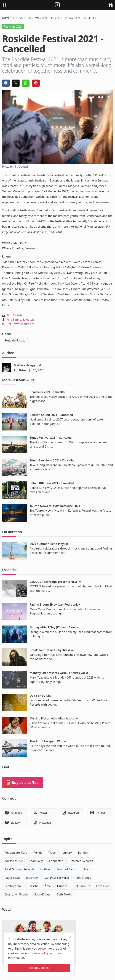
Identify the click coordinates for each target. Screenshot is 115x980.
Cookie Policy (40, 953)
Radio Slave (12, 878)
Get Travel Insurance (20, 324)
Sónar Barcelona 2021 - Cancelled (53, 460)
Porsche (33, 886)
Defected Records (81, 861)
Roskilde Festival (15, 340)
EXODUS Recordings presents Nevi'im (55, 582)
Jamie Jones (83, 878)
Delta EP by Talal (41, 696)
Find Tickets (14, 315)
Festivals (19, 18)
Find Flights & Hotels (20, 320)
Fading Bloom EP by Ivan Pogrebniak (55, 605)
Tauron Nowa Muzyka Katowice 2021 (55, 506)
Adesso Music (14, 861)
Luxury (67, 853)
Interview (32, 878)
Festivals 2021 (38, 18)
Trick (87, 869)
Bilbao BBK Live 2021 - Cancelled (52, 483)
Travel (53, 853)
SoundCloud (42, 894)
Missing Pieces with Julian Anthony (54, 718)
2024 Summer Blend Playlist (49, 544)
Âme (48, 886)
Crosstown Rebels (16, 894)
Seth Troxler (65, 894)
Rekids (38, 853)
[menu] (4, 5)
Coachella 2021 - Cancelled (48, 392)
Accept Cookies (39, 968)
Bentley (83, 853)
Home (6, 18)
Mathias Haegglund (27, 365)
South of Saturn (67, 869)
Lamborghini (13, 886)
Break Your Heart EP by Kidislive (52, 650)
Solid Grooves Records (19, 869)
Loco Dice (103, 886)
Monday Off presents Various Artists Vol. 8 (59, 673)
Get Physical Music (57, 878)
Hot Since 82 (82, 886)
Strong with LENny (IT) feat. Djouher (55, 627)
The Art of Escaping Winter (48, 741)
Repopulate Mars (16, 853)
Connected (56, 861)
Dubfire (62, 886)
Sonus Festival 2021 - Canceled (51, 438)
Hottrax (45, 869)
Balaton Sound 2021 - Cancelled (51, 415)
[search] (111, 5)
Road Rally (36, 861)
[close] (70, 937)
